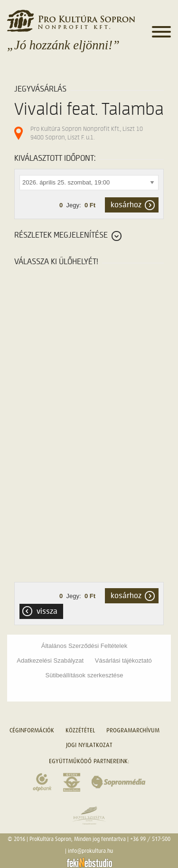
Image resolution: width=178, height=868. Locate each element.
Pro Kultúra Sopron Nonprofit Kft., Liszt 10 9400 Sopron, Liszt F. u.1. (87, 133)
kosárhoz (126, 205)
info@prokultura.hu (90, 851)
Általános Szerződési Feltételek (84, 646)
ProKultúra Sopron (50, 839)
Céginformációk (32, 730)
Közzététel (80, 730)
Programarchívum (133, 730)
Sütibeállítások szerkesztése (84, 675)
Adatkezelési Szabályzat (50, 660)
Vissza (47, 611)
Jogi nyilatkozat (89, 745)
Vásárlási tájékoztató (123, 660)
